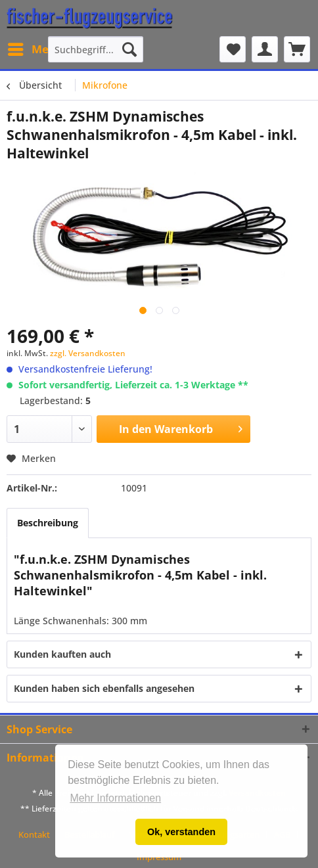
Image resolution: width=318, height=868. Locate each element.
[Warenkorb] (297, 49)
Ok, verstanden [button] (181, 832)
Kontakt (34, 834)
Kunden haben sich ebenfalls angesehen (104, 688)
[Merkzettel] (233, 49)
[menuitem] (35, 49)
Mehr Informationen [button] (115, 798)
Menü (35, 48)
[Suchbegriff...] (96, 49)
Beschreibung (48, 523)
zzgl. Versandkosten (88, 353)
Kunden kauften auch (62, 654)
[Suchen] (129, 49)
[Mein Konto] (265, 49)
